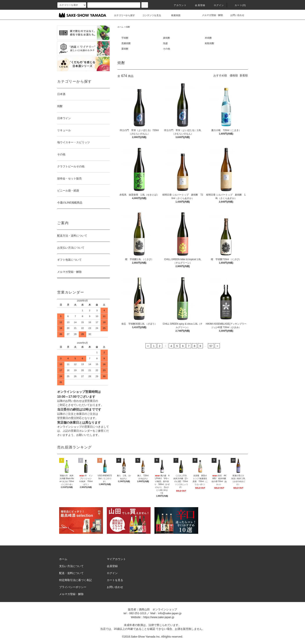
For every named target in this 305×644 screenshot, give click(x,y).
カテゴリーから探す (122, 15)
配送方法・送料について (72, 236)
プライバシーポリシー (73, 587)
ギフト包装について (69, 260)
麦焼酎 (167, 38)
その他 (167, 49)
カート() (238, 5)
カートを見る (115, 580)
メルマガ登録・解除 (210, 15)
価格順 (234, 75)
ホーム (120, 27)
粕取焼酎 (209, 43)
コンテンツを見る (149, 15)
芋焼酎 (125, 38)
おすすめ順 (220, 75)
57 (211, 346)
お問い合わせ (235, 15)
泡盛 (165, 43)
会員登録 (198, 5)
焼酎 (128, 27)
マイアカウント (116, 559)
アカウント (178, 5)
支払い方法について (71, 566)
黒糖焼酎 (126, 43)
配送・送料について (71, 573)
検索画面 (174, 15)
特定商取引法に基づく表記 (75, 580)
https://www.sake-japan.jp (159, 617)
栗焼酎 (125, 49)
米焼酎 (208, 38)
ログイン (217, 5)
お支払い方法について (71, 248)
